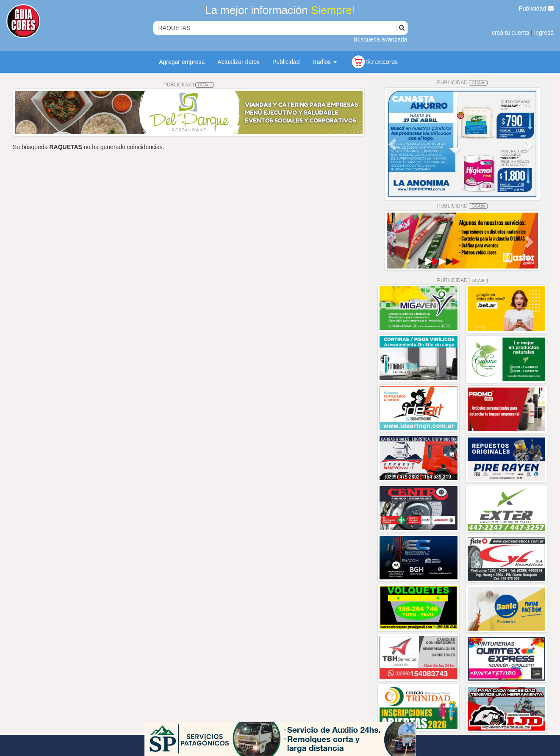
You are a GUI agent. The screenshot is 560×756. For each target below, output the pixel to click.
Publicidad (536, 8)
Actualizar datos (238, 62)
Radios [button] (325, 62)
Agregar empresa (182, 62)
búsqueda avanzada (380, 39)
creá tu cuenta (511, 33)
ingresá (544, 33)
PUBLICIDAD (189, 85)
